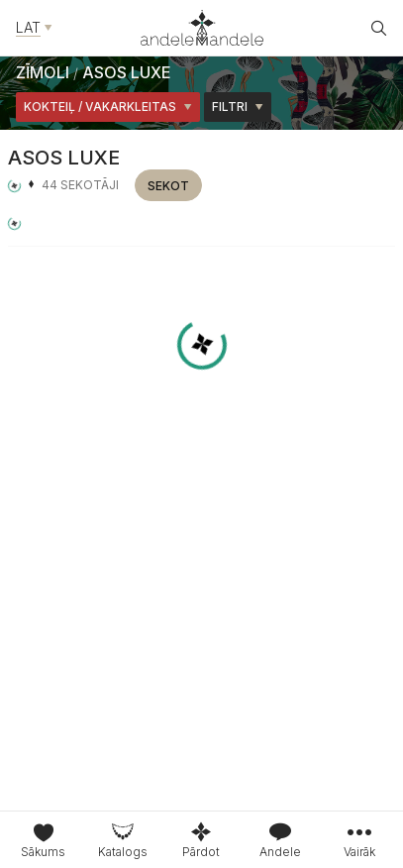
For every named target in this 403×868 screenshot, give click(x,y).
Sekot (168, 186)
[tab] (123, 840)
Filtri (238, 107)
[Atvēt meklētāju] (379, 28)
